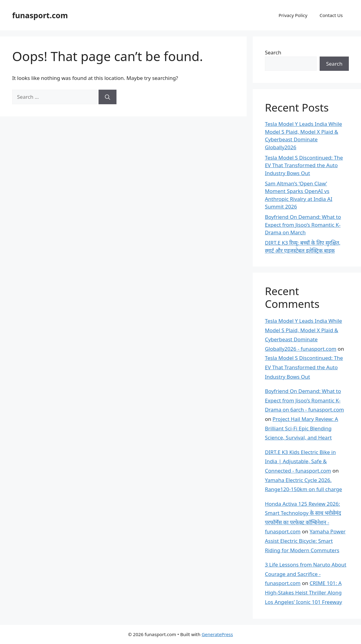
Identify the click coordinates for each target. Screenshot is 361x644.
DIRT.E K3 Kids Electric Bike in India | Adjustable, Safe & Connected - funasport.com (300, 461)
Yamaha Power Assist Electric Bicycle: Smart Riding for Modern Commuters (305, 541)
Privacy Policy (293, 15)
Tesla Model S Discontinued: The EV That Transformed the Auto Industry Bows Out (304, 165)
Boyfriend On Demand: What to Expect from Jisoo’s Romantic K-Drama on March (303, 225)
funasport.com (40, 15)
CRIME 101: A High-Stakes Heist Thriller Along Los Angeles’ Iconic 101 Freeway (304, 592)
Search (273, 52)
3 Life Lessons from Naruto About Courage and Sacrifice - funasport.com (306, 574)
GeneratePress (217, 634)
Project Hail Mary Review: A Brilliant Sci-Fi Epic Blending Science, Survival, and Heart (302, 428)
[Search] (108, 97)
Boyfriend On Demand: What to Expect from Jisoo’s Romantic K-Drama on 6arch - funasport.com (304, 400)
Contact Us (331, 15)
